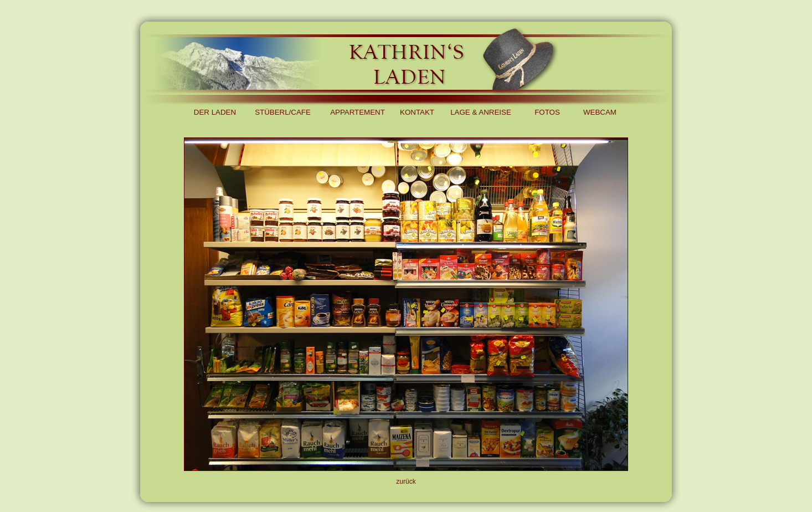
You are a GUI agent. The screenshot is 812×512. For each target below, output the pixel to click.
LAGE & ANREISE (481, 112)
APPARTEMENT (358, 112)
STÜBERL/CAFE (283, 112)
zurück (406, 482)
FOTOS (547, 112)
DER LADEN (215, 112)
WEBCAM (600, 112)
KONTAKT (417, 112)
